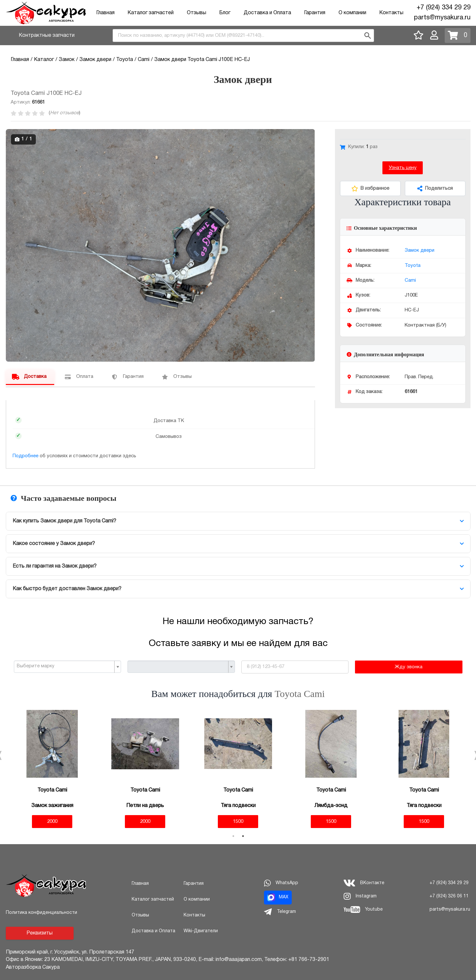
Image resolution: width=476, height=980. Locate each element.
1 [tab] (233, 836)
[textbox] (65, 666)
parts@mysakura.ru (442, 18)
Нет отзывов (65, 113)
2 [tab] (243, 836)
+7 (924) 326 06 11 (449, 896)
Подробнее (25, 456)
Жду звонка (409, 667)
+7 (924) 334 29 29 (444, 8)
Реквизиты (40, 933)
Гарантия (315, 13)
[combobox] (243, 35)
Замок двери (420, 250)
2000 (52, 822)
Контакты (391, 13)
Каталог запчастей (151, 13)
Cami (410, 280)
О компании (352, 13)
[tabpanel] (52, 769)
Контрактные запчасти (47, 35)
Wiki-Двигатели (201, 931)
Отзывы (197, 13)
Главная (105, 13)
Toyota (413, 266)
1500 (238, 822)
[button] (309, 135)
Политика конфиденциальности (41, 913)
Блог (225, 13)
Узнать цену (403, 168)
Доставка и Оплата (267, 13)
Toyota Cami (300, 694)
